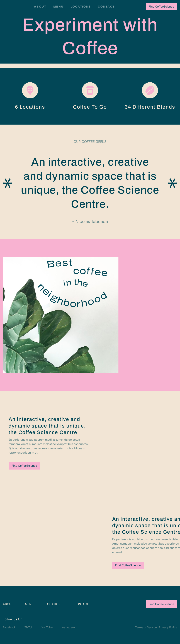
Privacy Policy (168, 627)
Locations (81, 7)
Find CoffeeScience (161, 7)
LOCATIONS (54, 604)
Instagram (68, 627)
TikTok (29, 627)
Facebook (9, 627)
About (40, 7)
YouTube (47, 627)
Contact (106, 7)
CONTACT (82, 604)
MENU (29, 604)
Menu (58, 7)
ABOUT (8, 604)
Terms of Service (146, 627)
